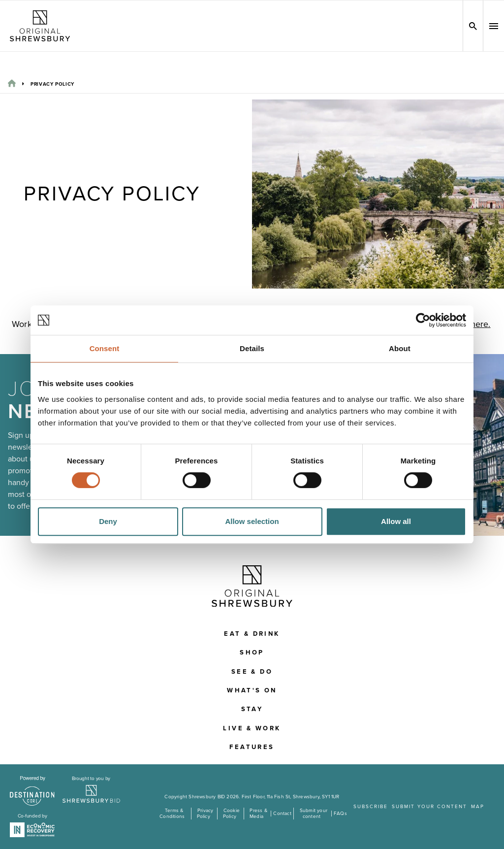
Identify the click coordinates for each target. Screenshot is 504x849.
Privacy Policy (205, 814)
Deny (108, 521)
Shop (252, 653)
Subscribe (371, 807)
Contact (282, 814)
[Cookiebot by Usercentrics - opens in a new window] (423, 320)
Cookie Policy (231, 814)
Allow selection (252, 521)
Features (252, 747)
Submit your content (314, 814)
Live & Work (252, 728)
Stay (252, 709)
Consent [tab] (105, 348)
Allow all (396, 521)
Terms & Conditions (172, 814)
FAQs (340, 814)
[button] (494, 26)
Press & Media (258, 814)
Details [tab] (252, 348)
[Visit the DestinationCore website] (32, 791)
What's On (252, 690)
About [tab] (400, 348)
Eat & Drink (252, 634)
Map (478, 807)
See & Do (252, 672)
